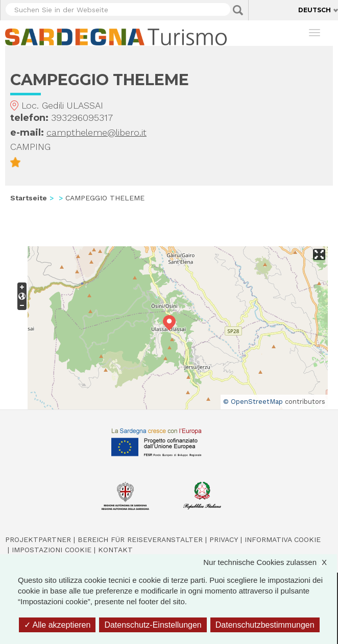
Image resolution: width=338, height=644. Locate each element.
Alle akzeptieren (57, 625)
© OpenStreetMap (253, 402)
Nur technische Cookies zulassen (270, 562)
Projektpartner (38, 539)
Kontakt (115, 550)
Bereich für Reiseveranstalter (140, 539)
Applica (238, 10)
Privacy (224, 539)
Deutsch (315, 10)
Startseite (29, 198)
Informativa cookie (283, 539)
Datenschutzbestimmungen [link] (265, 625)
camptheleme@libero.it (96, 132)
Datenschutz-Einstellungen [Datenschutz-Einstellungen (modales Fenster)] (153, 625)
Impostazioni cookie (52, 550)
